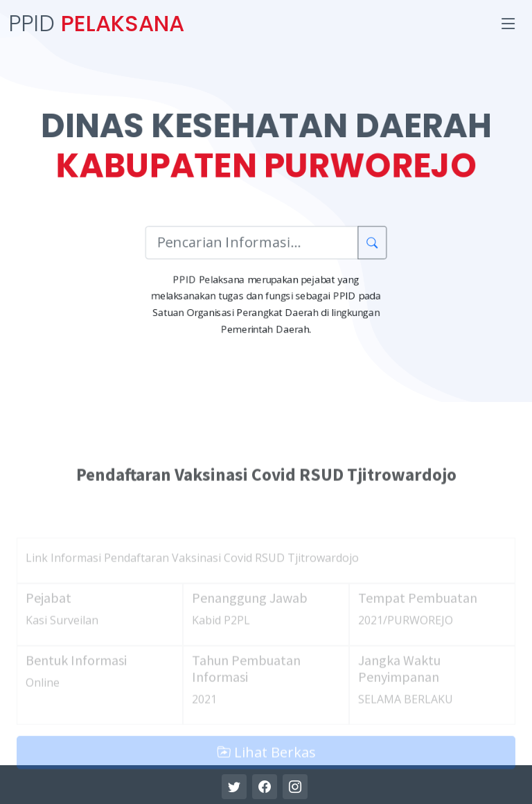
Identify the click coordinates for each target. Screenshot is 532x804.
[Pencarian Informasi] (251, 244)
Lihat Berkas (266, 778)
